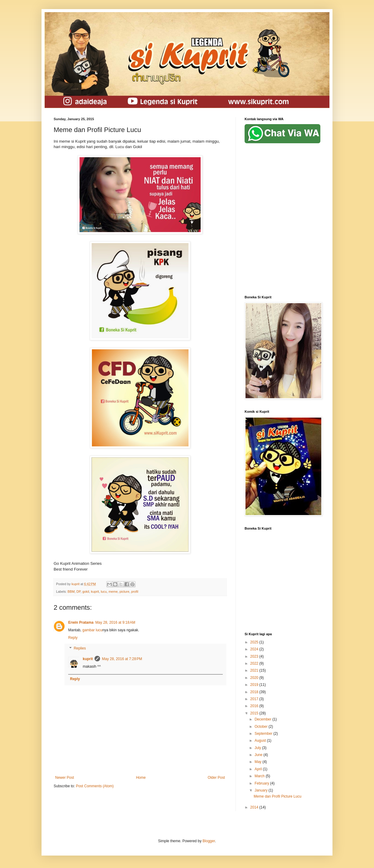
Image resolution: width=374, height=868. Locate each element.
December (264, 719)
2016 (255, 706)
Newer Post (65, 778)
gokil (86, 592)
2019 (255, 685)
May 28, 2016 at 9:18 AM (115, 622)
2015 (255, 713)
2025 (255, 642)
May (259, 762)
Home (141, 778)
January (262, 790)
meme (113, 592)
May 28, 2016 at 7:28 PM (122, 659)
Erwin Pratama (81, 622)
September (264, 734)
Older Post (216, 778)
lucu (104, 592)
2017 (255, 699)
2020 (255, 678)
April (259, 769)
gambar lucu (92, 630)
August (261, 741)
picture (124, 592)
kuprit (95, 592)
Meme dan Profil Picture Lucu (277, 796)
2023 (255, 656)
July (258, 748)
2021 (255, 670)
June (259, 755)
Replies (80, 648)
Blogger (209, 841)
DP (78, 592)
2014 (255, 807)
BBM (71, 592)
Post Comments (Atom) (95, 786)
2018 (255, 692)
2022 (255, 663)
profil (135, 592)
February (262, 783)
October (262, 727)
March (260, 776)
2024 (255, 649)
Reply (73, 638)
